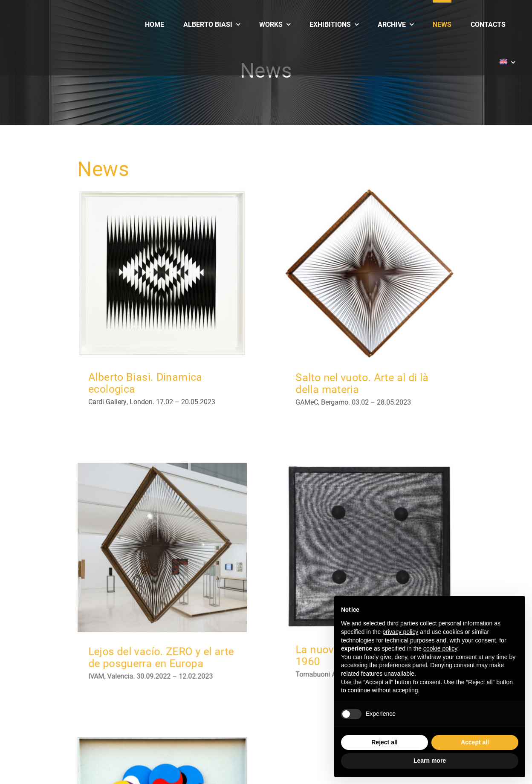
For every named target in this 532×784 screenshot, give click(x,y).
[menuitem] (507, 56)
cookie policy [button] (440, 648)
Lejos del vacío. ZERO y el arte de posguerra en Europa (188, 630)
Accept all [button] (475, 742)
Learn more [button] (430, 761)
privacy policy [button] (400, 632)
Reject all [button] (384, 742)
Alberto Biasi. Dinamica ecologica (145, 383)
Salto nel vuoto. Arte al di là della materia (355, 383)
